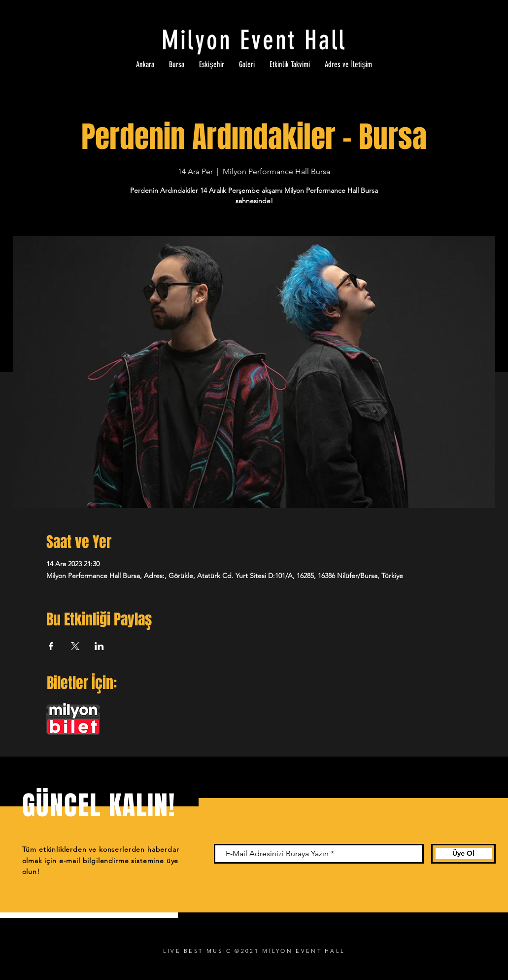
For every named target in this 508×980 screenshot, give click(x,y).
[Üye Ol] (463, 854)
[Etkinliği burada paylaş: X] (75, 646)
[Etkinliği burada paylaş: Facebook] (51, 646)
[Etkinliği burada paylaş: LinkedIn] (99, 646)
